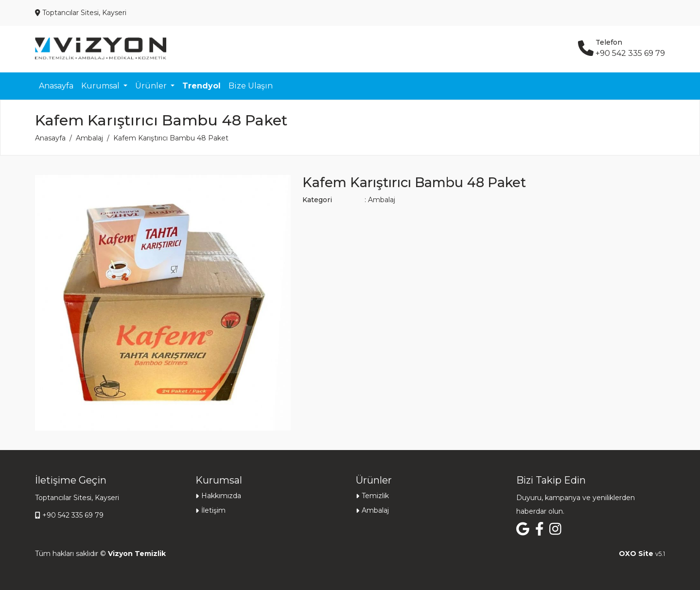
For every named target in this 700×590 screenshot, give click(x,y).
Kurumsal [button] (101, 86)
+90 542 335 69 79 (73, 515)
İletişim (213, 510)
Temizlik (375, 496)
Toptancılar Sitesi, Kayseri (77, 498)
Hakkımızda (221, 496)
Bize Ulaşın (251, 86)
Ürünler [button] (152, 86)
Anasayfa (56, 86)
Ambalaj (89, 138)
